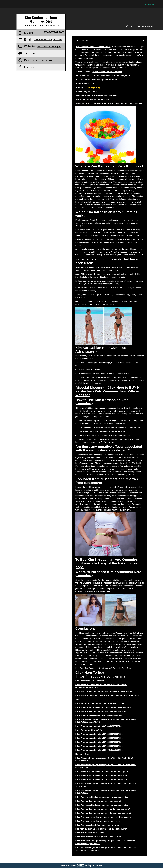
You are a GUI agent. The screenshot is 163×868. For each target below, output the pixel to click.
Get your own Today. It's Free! (82, 865)
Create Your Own (149, 4)
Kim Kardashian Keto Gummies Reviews (93, 47)
